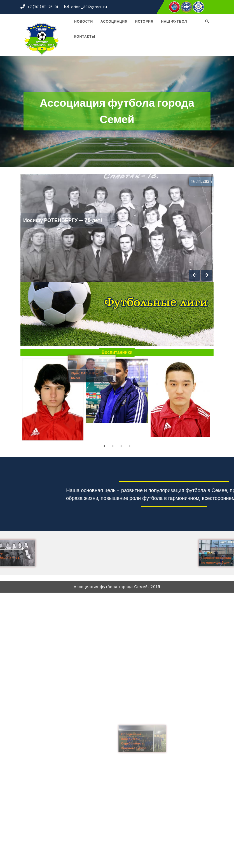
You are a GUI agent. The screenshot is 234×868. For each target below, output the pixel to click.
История (144, 21)
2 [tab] (113, 446)
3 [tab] (121, 446)
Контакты (85, 36)
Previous (16, 400)
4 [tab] (130, 446)
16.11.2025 (201, 181)
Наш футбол (174, 21)
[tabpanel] (53, 400)
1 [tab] (104, 446)
